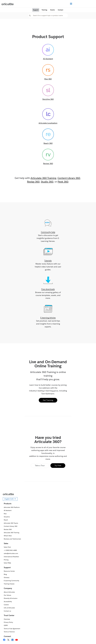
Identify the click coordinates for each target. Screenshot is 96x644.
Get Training (48, 400)
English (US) (11, 499)
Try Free (58, 465)
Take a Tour (40, 465)
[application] (90, 638)
